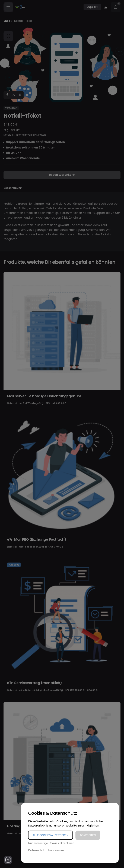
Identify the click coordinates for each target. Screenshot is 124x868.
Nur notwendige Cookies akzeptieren (51, 843)
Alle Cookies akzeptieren (50, 835)
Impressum (56, 850)
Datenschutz (37, 850)
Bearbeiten (88, 835)
